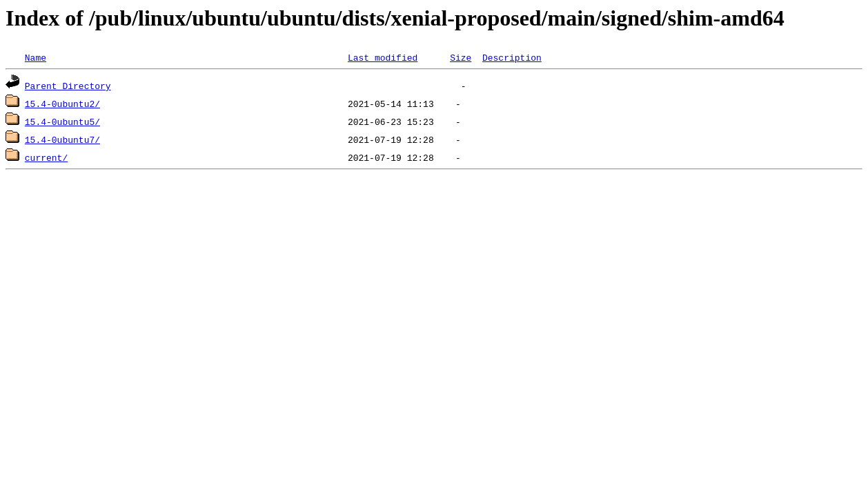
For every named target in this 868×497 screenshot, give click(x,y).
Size (461, 57)
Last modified (383, 57)
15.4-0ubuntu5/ (62, 121)
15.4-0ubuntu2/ (62, 104)
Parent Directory (68, 86)
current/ (46, 157)
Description (512, 57)
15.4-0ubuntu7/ (62, 139)
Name (36, 57)
